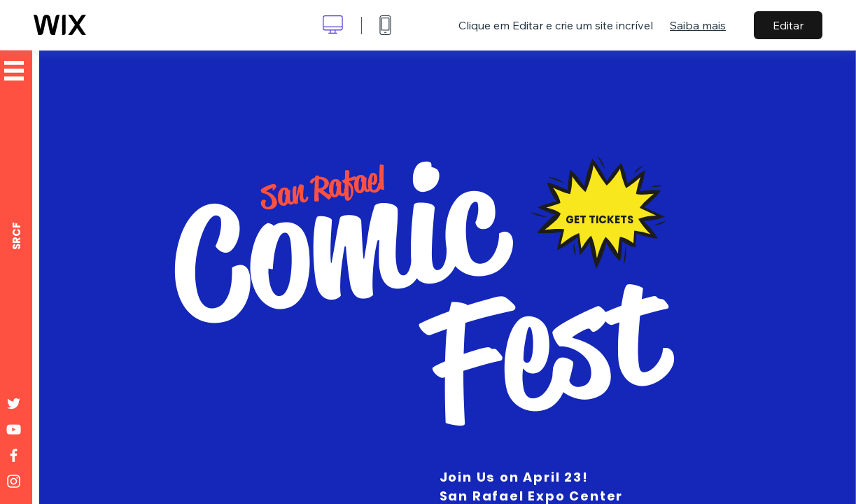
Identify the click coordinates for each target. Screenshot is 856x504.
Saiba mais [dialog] (698, 25)
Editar (788, 25)
